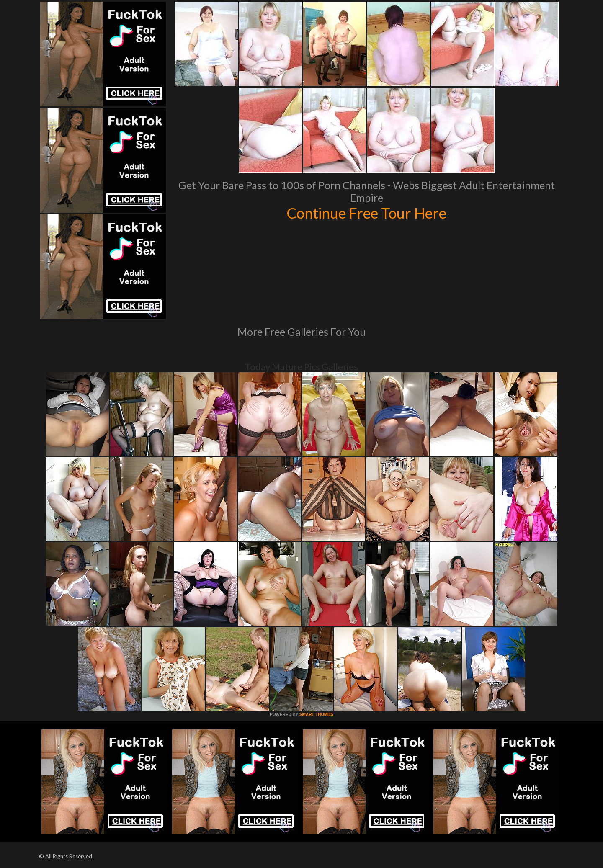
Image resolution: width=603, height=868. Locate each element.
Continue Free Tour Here (366, 213)
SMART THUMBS (316, 715)
